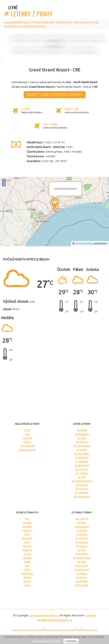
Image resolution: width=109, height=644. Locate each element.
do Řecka (82, 450)
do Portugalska (82, 446)
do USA (82, 477)
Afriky (27, 430)
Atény (27, 542)
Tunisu (27, 585)
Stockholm (27, 573)
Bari (27, 566)
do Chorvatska (82, 454)
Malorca (27, 550)
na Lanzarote (82, 569)
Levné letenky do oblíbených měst (60, 630)
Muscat (27, 581)
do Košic (82, 550)
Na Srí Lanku (82, 585)
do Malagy (82, 534)
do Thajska (82, 473)
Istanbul (27, 558)
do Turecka (82, 469)
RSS (79, 630)
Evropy (27, 442)
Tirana (27, 554)
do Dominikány (82, 497)
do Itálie (82, 438)
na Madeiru (82, 554)
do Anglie (82, 430)
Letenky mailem (90, 630)
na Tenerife (82, 538)
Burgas (27, 546)
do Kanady (82, 485)
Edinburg (27, 530)
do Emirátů (82, 489)
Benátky (27, 527)
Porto (27, 569)
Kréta (27, 534)
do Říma (82, 523)
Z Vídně (26, 109)
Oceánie (27, 438)
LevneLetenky (44, 615)
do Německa (82, 457)
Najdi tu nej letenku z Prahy (55, 95)
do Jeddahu (82, 581)
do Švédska (82, 461)
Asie (27, 434)
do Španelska (82, 434)
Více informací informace (46, 641)
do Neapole (82, 542)
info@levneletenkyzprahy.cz (54, 620)
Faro (27, 519)
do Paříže (82, 530)
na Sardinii (82, 577)
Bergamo (27, 538)
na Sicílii (82, 562)
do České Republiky (82, 481)
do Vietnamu (82, 493)
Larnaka (27, 523)
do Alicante (82, 566)
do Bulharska (82, 465)
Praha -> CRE (72, 109)
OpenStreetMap (84, 243)
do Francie (82, 442)
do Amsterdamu (82, 558)
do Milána (82, 573)
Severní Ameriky (27, 450)
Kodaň (27, 577)
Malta (27, 562)
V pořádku (71, 641)
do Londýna (82, 519)
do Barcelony (82, 527)
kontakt (91, 615)
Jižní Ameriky (27, 446)
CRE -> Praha (50, 124)
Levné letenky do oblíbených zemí (27, 630)
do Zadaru (82, 546)
